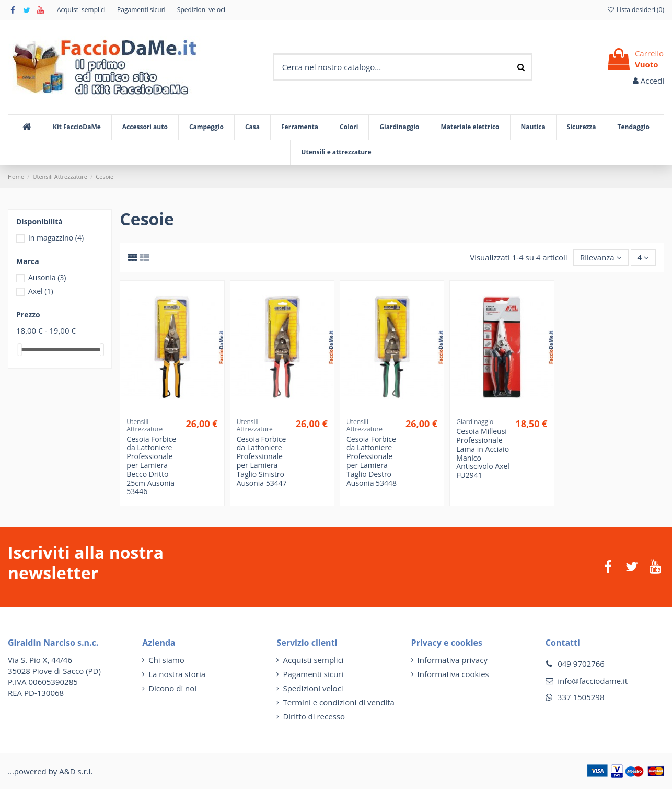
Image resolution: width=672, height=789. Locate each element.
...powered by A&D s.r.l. (50, 771)
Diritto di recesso (314, 716)
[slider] (20, 350)
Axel (41, 291)
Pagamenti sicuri (142, 10)
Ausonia (47, 277)
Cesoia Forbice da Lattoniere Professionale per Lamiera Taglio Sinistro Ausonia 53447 (262, 461)
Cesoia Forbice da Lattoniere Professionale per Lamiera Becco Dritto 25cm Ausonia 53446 (151, 465)
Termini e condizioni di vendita (338, 702)
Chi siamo (166, 660)
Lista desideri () (635, 10)
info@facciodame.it (593, 681)
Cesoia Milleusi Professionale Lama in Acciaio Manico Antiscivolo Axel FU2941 (483, 453)
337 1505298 (581, 697)
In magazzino (56, 238)
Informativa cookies (453, 674)
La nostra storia (177, 674)
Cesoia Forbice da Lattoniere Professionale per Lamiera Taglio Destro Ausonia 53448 (372, 461)
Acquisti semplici (82, 10)
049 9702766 (581, 664)
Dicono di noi (172, 688)
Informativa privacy (453, 660)
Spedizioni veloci (201, 10)
